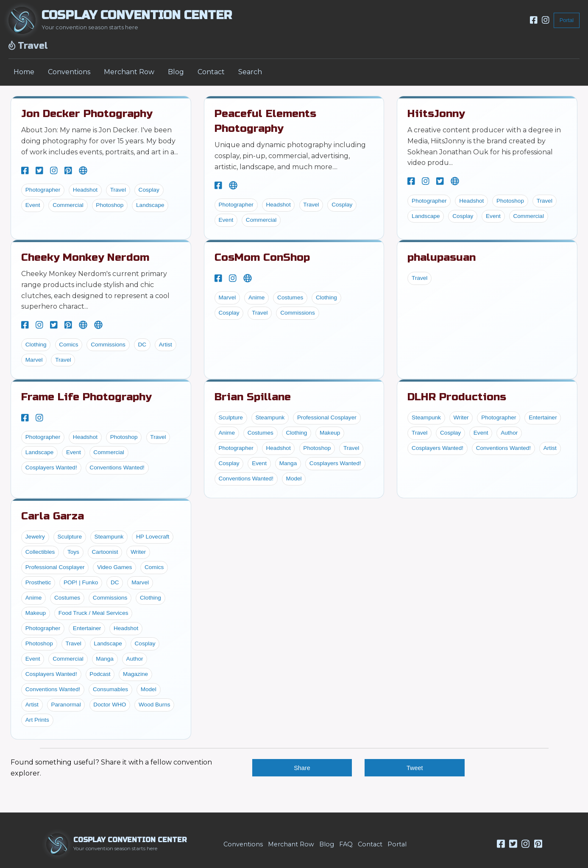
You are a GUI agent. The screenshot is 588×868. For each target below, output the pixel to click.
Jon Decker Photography (87, 114)
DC (142, 345)
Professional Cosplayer (327, 417)
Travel (118, 190)
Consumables (110, 689)
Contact (211, 72)
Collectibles (40, 552)
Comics (68, 345)
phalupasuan (442, 257)
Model (294, 479)
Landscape (150, 205)
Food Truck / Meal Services (93, 613)
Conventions (69, 72)
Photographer (43, 190)
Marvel (34, 360)
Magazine (135, 674)
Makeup (330, 433)
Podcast (100, 674)
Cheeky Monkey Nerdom (85, 257)
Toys (73, 552)
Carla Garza (53, 516)
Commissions (108, 345)
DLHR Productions (457, 397)
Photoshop (110, 205)
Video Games (114, 567)
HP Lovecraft (153, 537)
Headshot (85, 190)
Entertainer (543, 417)
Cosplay (149, 190)
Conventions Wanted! (117, 467)
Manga (288, 463)
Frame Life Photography (86, 397)
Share (302, 768)
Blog (176, 72)
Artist (166, 345)
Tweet (415, 768)
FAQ (346, 844)
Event (33, 205)
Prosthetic (38, 582)
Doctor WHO (110, 705)
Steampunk (270, 417)
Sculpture (230, 417)
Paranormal (66, 705)
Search (250, 72)
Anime (257, 297)
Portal (567, 20)
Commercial (68, 205)
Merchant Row (129, 72)
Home (24, 72)
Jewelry (35, 537)
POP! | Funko (81, 582)
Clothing (36, 345)
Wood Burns (155, 705)
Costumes (290, 297)
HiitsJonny (436, 114)
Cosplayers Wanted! (51, 467)
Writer (461, 417)
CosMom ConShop (262, 257)
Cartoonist (105, 552)
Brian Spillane (253, 397)
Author (509, 433)
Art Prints (37, 720)
